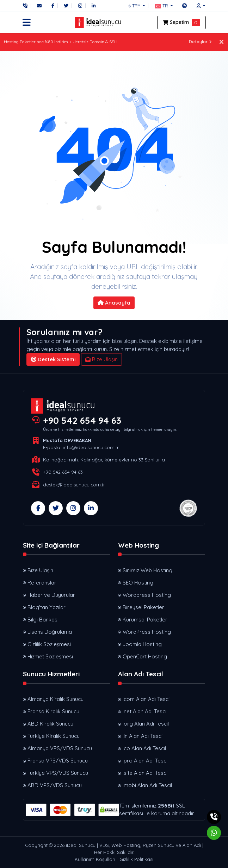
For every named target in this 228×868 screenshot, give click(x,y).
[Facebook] (53, 6)
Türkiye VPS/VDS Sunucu (58, 773)
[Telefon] (27, 6)
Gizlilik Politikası (136, 859)
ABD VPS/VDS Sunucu (55, 785)
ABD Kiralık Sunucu (50, 724)
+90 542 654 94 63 (82, 420)
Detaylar (200, 42)
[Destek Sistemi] (184, 6)
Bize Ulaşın (101, 359)
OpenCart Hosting (145, 656)
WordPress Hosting (147, 632)
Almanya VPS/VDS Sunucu (60, 748)
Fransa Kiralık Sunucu (53, 711)
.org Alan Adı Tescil (146, 724)
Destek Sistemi (53, 359)
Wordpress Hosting (147, 595)
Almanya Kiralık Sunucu (56, 699)
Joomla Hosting (142, 644)
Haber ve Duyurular (51, 595)
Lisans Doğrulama (50, 632)
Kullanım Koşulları (95, 859)
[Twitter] (66, 6)
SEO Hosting (138, 583)
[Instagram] (80, 6)
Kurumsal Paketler (145, 620)
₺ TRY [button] (135, 6)
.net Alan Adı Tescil (145, 711)
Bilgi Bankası (43, 620)
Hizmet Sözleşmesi (50, 656)
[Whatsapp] (214, 833)
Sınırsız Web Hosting (147, 570)
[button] (164, 6)
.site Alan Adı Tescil (146, 773)
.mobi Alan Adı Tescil (147, 785)
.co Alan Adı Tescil (144, 748)
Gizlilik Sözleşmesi (49, 644)
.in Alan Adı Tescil (143, 736)
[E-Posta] (39, 6)
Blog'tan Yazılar (47, 607)
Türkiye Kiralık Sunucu (54, 736)
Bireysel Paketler (143, 607)
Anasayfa (114, 303)
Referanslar (42, 583)
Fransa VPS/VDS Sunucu (58, 761)
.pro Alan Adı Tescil (146, 761)
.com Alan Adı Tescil (147, 699)
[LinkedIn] (94, 6)
